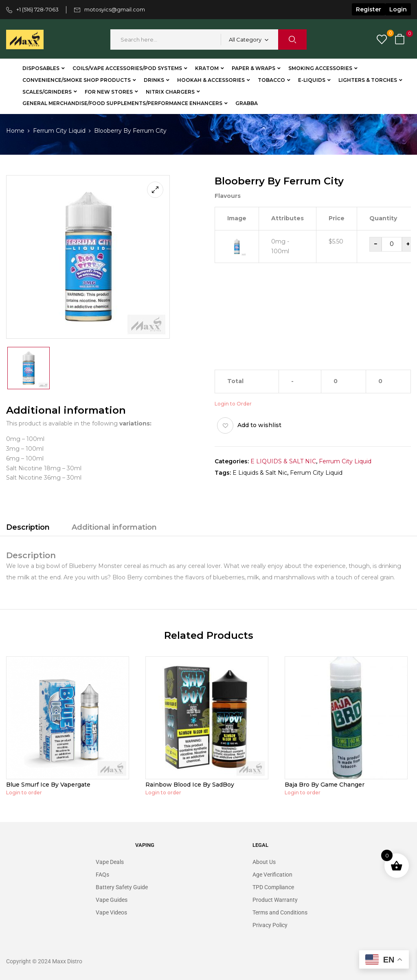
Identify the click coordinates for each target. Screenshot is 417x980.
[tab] (28, 528)
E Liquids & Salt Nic (260, 473)
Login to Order (233, 404)
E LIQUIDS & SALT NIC (283, 461)
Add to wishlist (259, 425)
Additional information (114, 527)
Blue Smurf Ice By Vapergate (48, 785)
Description (28, 527)
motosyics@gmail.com (115, 9)
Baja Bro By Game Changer (325, 785)
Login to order (24, 793)
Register (369, 9)
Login (398, 9)
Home (15, 131)
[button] (401, 40)
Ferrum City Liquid (59, 131)
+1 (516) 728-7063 (37, 9)
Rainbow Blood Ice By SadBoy (190, 785)
